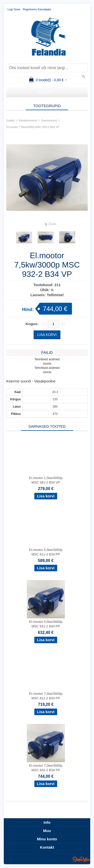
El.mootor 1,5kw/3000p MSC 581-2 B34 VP (46, 480)
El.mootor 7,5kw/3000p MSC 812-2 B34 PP (46, 696)
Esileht (10, 120)
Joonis (47, 364)
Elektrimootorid (28, 120)
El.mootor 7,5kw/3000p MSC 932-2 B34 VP (33, 127)
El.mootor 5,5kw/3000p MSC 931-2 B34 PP (46, 624)
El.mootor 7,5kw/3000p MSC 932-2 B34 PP (46, 768)
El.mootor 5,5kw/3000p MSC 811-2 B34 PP (46, 552)
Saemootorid (49, 120)
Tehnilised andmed (47, 359)
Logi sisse (14, 9)
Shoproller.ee (81, 859)
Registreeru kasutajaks (37, 9)
